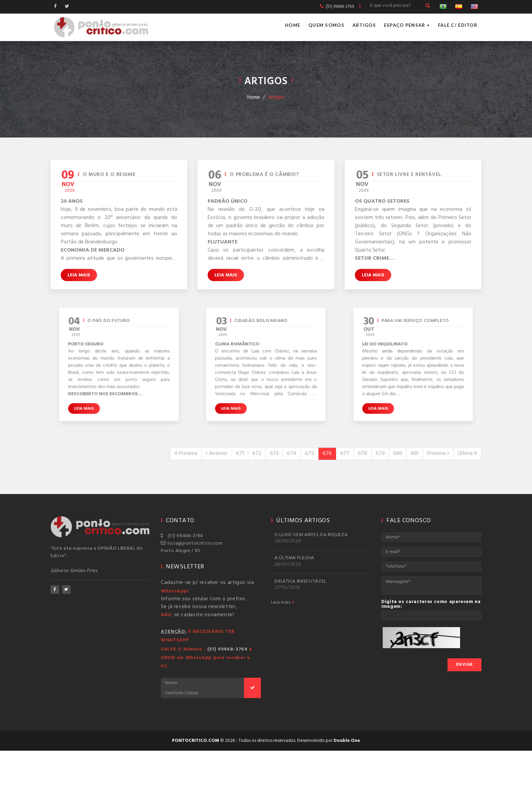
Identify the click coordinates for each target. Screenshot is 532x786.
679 (380, 454)
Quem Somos (326, 25)
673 (274, 454)
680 (398, 454)
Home (293, 25)
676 (327, 454)
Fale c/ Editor (458, 25)
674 (292, 454)
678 (363, 454)
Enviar (464, 665)
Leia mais (79, 275)
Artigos (364, 25)
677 (345, 454)
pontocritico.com (196, 741)
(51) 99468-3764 (182, 536)
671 (240, 454)
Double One (347, 741)
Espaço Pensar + (407, 25)
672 (257, 454)
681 (415, 454)
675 (310, 454)
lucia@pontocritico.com (192, 543)
